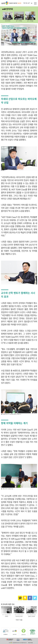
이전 (17, 620)
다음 (21, 620)
